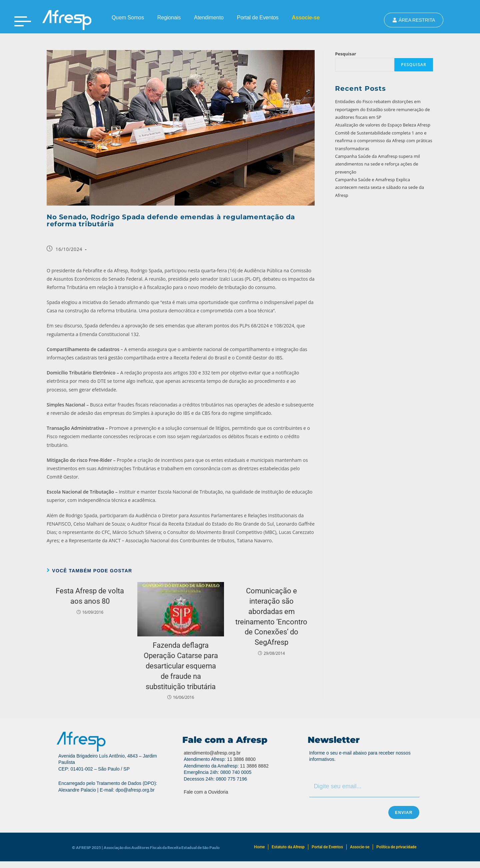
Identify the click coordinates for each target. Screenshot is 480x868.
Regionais (169, 18)
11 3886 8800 (241, 759)
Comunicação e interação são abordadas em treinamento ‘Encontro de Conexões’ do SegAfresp (271, 617)
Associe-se (306, 18)
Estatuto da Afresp (288, 847)
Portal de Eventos (258, 18)
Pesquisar (345, 54)
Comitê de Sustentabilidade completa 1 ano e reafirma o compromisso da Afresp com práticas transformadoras (384, 141)
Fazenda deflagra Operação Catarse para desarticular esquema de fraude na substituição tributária (181, 666)
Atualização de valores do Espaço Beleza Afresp (383, 125)
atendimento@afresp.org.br (212, 753)
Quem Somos (128, 18)
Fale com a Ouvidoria (206, 792)
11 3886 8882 (254, 766)
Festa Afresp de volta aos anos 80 (90, 596)
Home (259, 847)
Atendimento (209, 18)
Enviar (404, 813)
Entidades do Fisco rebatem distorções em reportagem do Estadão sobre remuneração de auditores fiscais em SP (382, 109)
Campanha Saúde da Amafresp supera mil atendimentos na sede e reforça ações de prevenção (377, 164)
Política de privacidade (396, 847)
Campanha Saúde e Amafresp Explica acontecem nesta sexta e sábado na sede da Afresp (379, 187)
